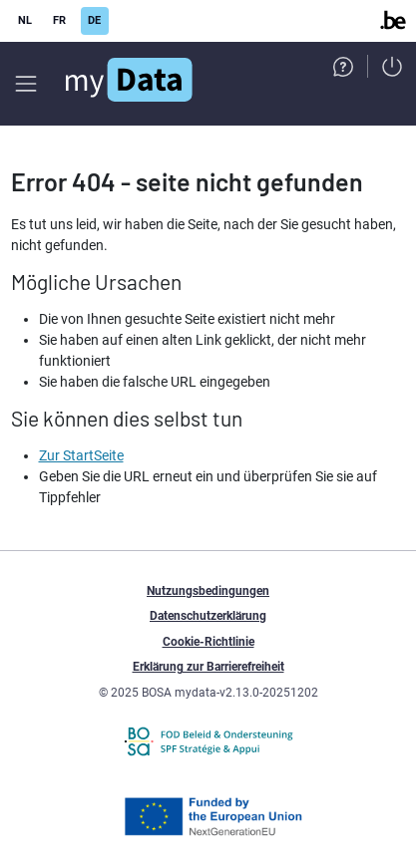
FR (59, 20)
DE (94, 20)
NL (25, 20)
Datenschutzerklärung (208, 616)
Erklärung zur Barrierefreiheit (208, 667)
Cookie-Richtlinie (208, 642)
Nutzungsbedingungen (208, 591)
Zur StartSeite (81, 455)
